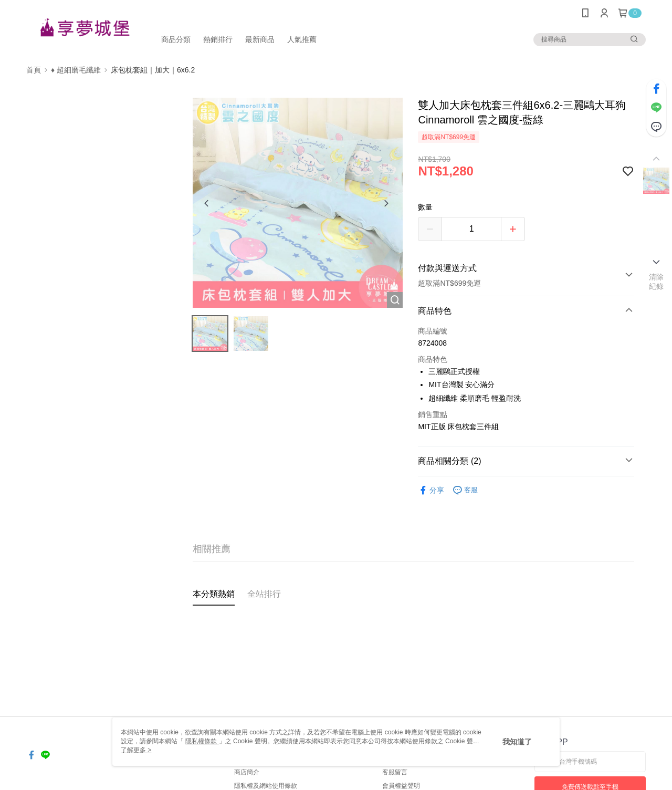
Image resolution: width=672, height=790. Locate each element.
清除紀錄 (657, 282)
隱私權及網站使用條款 (266, 786)
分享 (431, 490)
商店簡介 (247, 772)
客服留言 (395, 772)
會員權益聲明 (401, 786)
